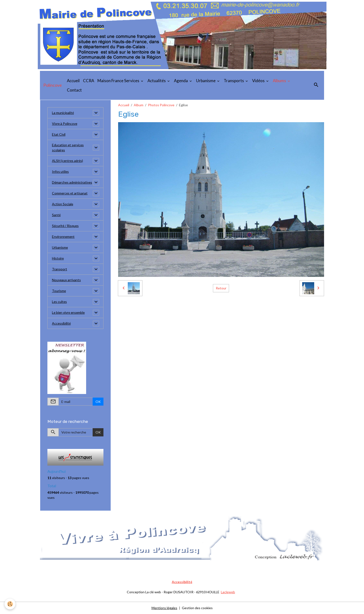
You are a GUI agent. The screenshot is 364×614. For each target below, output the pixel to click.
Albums (280, 81)
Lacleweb (228, 592)
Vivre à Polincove (65, 124)
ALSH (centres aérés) (68, 161)
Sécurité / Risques (66, 226)
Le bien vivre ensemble (69, 313)
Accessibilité (62, 324)
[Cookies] (10, 604)
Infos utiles (61, 172)
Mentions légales (164, 608)
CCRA (89, 81)
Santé (56, 215)
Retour (221, 288)
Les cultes (60, 302)
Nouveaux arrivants (67, 280)
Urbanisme (206, 81)
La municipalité (63, 113)
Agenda (181, 81)
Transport (60, 269)
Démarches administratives (72, 183)
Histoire (58, 258)
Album (139, 105)
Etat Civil (59, 135)
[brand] (53, 85)
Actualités (157, 81)
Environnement (64, 237)
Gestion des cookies (197, 608)
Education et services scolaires (68, 148)
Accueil (73, 81)
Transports (234, 81)
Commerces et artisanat (70, 193)
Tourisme (59, 291)
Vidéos (259, 81)
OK (98, 402)
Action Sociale (63, 204)
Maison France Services (119, 81)
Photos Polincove (161, 105)
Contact (74, 90)
